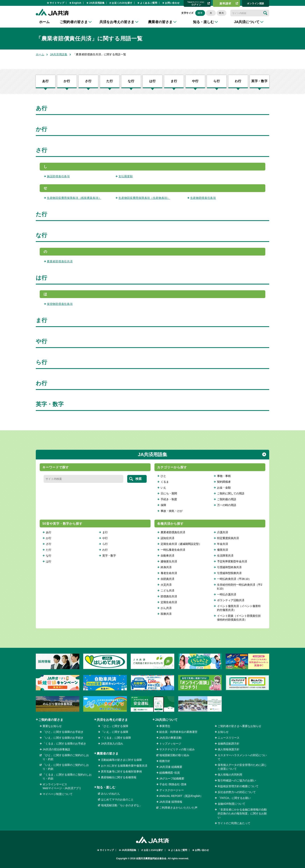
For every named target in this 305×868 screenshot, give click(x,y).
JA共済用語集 (97, 3)
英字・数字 (259, 81)
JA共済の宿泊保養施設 (56, 749)
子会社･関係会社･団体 (173, 784)
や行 (195, 81)
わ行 (238, 81)
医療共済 (166, 614)
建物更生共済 (169, 561)
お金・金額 (224, 488)
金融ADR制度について (231, 804)
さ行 (88, 81)
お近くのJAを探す (122, 3)
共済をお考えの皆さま (112, 720)
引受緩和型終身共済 (229, 567)
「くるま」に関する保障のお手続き (64, 744)
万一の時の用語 (227, 505)
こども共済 (167, 591)
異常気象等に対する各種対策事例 (121, 771)
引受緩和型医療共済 (229, 573)
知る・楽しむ (106, 787)
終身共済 (166, 567)
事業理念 (165, 726)
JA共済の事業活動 (170, 738)
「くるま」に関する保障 (116, 738)
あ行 (46, 81)
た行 (110, 81)
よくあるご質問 (149, 3)
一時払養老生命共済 (173, 550)
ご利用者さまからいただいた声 (178, 808)
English (77, 3)
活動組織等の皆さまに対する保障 (121, 760)
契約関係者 (224, 482)
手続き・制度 (169, 499)
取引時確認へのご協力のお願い (237, 780)
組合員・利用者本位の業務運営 (178, 732)
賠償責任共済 (169, 596)
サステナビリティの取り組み (177, 749)
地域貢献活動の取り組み (174, 755)
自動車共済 (167, 556)
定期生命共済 (169, 602)
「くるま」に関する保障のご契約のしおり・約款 (67, 777)
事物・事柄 (224, 476)
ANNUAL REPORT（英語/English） (181, 796)
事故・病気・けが (172, 511)
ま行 (174, 81)
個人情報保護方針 (229, 749)
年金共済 (223, 544)
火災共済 (166, 585)
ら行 (217, 81)
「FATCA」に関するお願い (234, 798)
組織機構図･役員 (170, 773)
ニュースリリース (229, 738)
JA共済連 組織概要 (171, 767)
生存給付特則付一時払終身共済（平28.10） (240, 587)
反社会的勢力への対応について (237, 792)
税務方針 (165, 761)
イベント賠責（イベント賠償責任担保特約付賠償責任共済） (239, 618)
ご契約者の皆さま (51, 720)
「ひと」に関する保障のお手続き (63, 732)
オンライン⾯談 (256, 3)
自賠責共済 (167, 579)
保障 (163, 505)
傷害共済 (223, 550)
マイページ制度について (58, 794)
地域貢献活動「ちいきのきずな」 (121, 805)
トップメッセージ (170, 744)
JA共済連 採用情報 (171, 802)
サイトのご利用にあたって (234, 823)
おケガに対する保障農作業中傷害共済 (124, 766)
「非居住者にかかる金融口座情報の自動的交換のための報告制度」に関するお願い (242, 813)
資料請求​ (225, 3)
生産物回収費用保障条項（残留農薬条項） (74, 198)
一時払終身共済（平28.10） (234, 579)
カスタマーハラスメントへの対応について (242, 757)
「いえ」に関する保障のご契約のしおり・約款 (66, 767)
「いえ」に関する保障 (115, 732)
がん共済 (166, 608)
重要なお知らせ (52, 726)
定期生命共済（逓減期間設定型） (181, 544)
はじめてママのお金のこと (117, 799)
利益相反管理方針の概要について (238, 786)
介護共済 (223, 532)
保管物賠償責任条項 (60, 304)
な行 (131, 81)
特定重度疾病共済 (228, 538)
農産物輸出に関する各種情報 (119, 777)
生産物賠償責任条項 (203, 198)
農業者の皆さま (108, 754)
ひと (163, 476)
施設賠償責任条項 (58, 176)
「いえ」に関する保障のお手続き (63, 738)
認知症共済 (167, 538)
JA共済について (166, 720)
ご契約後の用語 (227, 499)
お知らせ (223, 732)
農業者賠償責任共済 (60, 261)
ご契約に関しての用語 (231, 493)
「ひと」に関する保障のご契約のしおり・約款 (66, 757)
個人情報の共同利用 (230, 775)
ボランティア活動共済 (231, 600)
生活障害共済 (225, 556)
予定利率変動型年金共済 (232, 561)
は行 (152, 81)
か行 (67, 81)
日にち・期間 (169, 493)
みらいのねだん (110, 794)
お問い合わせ (172, 3)
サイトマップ (57, 3)
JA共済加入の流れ (112, 744)
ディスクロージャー (172, 790)
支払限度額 (126, 176)
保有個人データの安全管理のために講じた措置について (242, 767)
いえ (163, 488)
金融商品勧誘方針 (229, 744)
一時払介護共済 (227, 594)
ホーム (44, 22)
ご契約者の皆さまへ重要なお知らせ (239, 726)
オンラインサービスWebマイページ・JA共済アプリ (62, 786)
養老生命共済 (169, 573)
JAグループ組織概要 (172, 778)
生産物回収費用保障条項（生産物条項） (144, 198)
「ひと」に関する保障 (115, 726)
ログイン (196, 3)
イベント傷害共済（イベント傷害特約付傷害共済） (239, 608)
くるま (165, 482)
